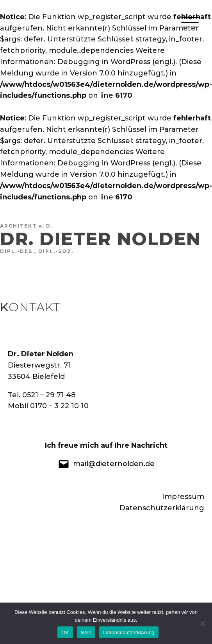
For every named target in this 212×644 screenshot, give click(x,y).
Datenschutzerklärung (161, 508)
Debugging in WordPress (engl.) (116, 62)
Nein (86, 632)
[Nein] (202, 623)
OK (65, 632)
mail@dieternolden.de (114, 464)
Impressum (183, 497)
